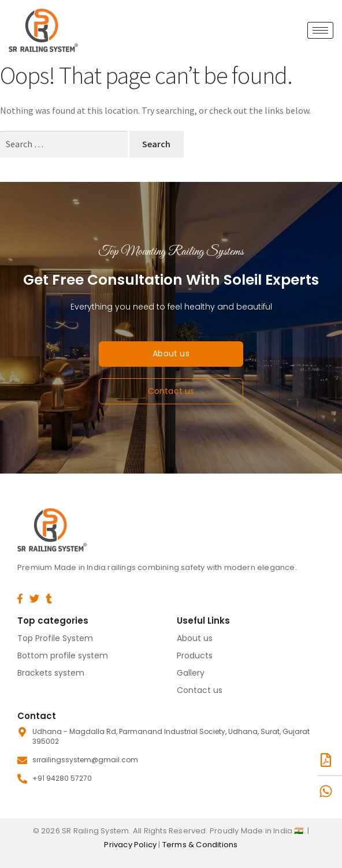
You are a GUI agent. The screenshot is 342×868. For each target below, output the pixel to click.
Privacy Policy (131, 845)
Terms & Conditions (200, 845)
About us (195, 638)
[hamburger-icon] (320, 30)
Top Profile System (55, 638)
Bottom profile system (63, 655)
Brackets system (51, 673)
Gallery (191, 673)
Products (195, 655)
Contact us (200, 690)
